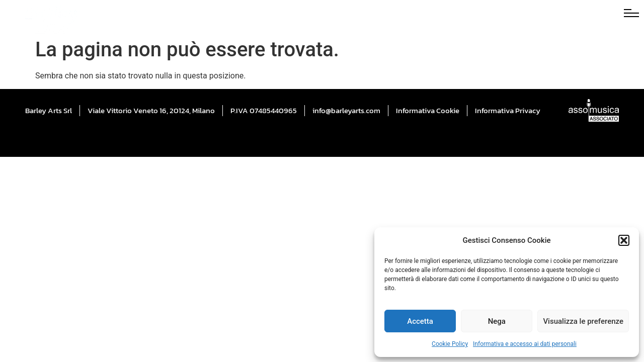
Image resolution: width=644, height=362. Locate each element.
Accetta (420, 321)
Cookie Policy (450, 344)
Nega (497, 321)
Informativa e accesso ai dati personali (525, 344)
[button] (624, 240)
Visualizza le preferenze (583, 321)
